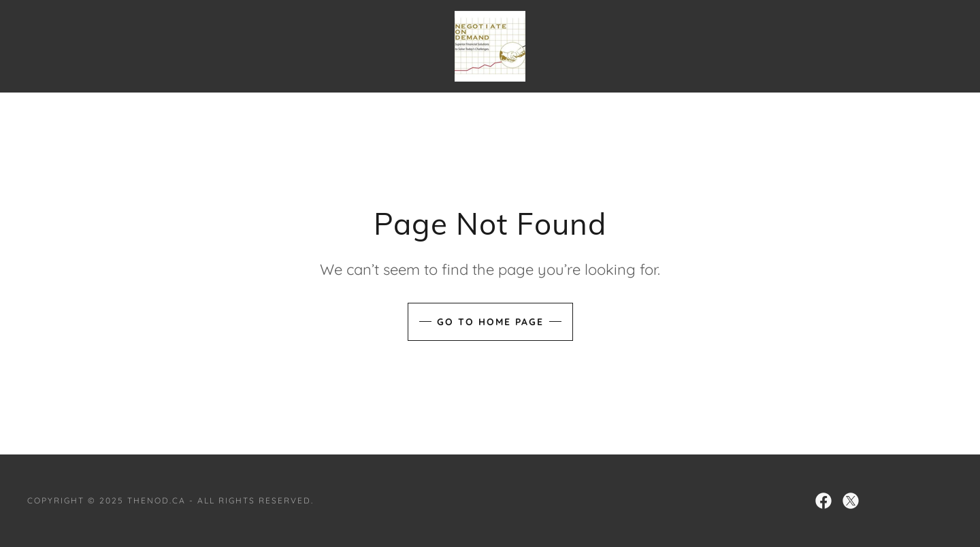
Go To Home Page (490, 322)
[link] (490, 45)
